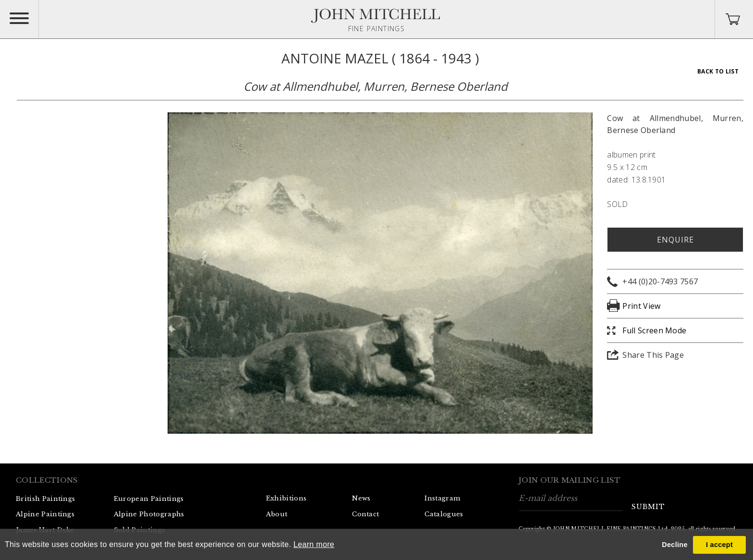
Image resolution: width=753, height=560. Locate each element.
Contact (365, 514)
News (361, 498)
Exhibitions (286, 498)
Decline (674, 545)
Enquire (675, 240)
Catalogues (444, 514)
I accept (719, 545)
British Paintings (45, 499)
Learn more (314, 544)
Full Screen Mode (654, 330)
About (277, 514)
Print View (641, 306)
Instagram (442, 498)
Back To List (718, 71)
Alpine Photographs (149, 514)
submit (648, 507)
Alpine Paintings (45, 514)
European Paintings (149, 499)
